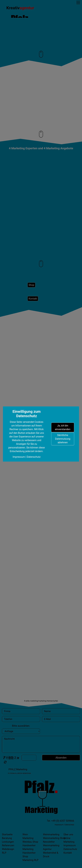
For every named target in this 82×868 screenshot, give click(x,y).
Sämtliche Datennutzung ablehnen (63, 439)
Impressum (19, 457)
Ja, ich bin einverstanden (63, 427)
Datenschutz (34, 457)
